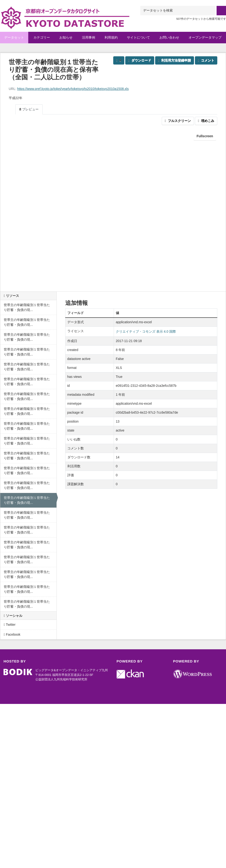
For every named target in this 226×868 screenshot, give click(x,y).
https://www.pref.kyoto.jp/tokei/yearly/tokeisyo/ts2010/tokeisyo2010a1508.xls (73, 89)
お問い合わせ (169, 37)
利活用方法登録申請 (175, 60)
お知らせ (66, 37)
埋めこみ (206, 121)
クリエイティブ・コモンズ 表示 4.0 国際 (146, 331)
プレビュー (29, 109)
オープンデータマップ (205, 37)
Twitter (10, 625)
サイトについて (138, 37)
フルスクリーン (178, 121)
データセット (14, 37)
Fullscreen (205, 136)
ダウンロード (140, 60)
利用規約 (111, 37)
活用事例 (89, 37)
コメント (206, 60)
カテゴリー (42, 37)
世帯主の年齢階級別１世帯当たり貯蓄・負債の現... (27, 307)
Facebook (12, 634)
